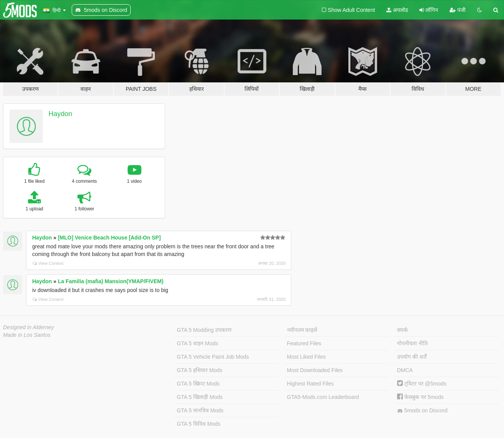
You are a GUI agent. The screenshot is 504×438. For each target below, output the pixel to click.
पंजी (458, 10)
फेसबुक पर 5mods (420, 397)
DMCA (405, 370)
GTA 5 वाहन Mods (197, 343)
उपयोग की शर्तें (412, 357)
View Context (48, 263)
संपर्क (402, 330)
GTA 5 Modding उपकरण (204, 330)
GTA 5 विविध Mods (199, 424)
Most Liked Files (306, 357)
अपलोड (397, 10)
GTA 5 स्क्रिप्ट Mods (198, 384)
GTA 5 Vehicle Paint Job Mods (213, 357)
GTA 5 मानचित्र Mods (200, 410)
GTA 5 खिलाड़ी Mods (200, 397)
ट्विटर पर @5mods (422, 384)
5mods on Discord (422, 411)
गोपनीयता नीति (412, 343)
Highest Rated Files (310, 384)
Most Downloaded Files (315, 370)
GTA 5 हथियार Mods (199, 370)
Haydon (61, 114)
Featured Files (304, 343)
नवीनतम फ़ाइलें (302, 330)
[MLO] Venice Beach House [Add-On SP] (109, 238)
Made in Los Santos (27, 335)
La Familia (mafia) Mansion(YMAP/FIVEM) (111, 281)
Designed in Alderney (29, 327)
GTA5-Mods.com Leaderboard (323, 397)
